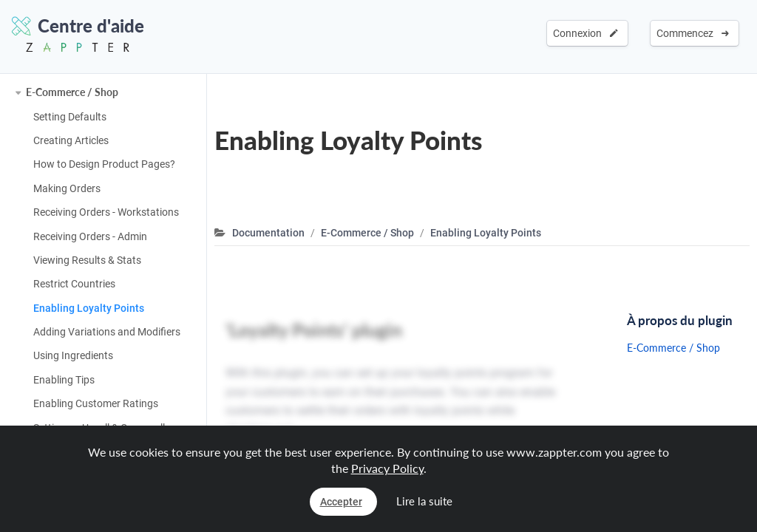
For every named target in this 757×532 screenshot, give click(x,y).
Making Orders (67, 188)
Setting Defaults (70, 117)
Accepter (341, 502)
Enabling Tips (64, 380)
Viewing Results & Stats (87, 260)
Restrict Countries (74, 284)
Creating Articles (71, 140)
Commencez (693, 33)
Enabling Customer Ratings (96, 403)
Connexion (585, 33)
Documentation (268, 233)
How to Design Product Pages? (104, 164)
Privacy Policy (387, 468)
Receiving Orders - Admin (90, 236)
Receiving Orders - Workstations (106, 212)
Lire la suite (424, 501)
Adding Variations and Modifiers (107, 332)
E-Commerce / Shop (72, 92)
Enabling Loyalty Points (89, 308)
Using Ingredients (73, 355)
